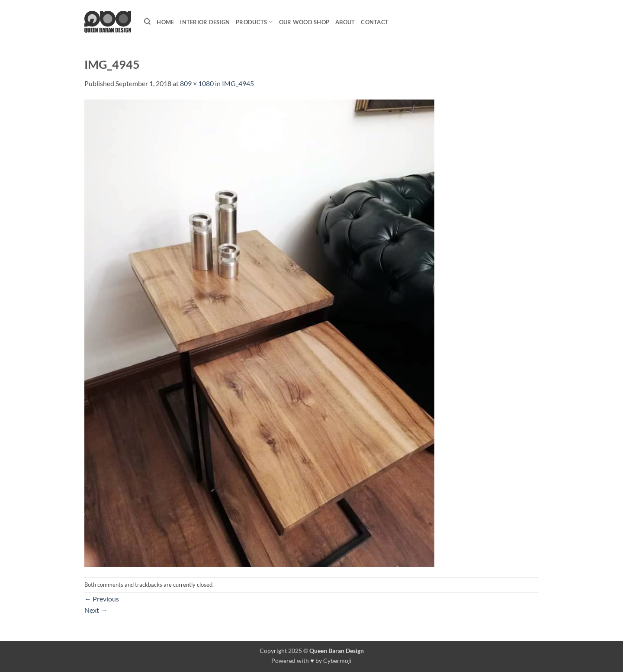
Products (254, 22)
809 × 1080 (197, 83)
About (345, 22)
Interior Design (205, 22)
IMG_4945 (238, 83)
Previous (102, 599)
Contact (375, 22)
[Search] (147, 22)
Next (96, 610)
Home (165, 22)
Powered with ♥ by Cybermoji (311, 661)
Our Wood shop (304, 22)
